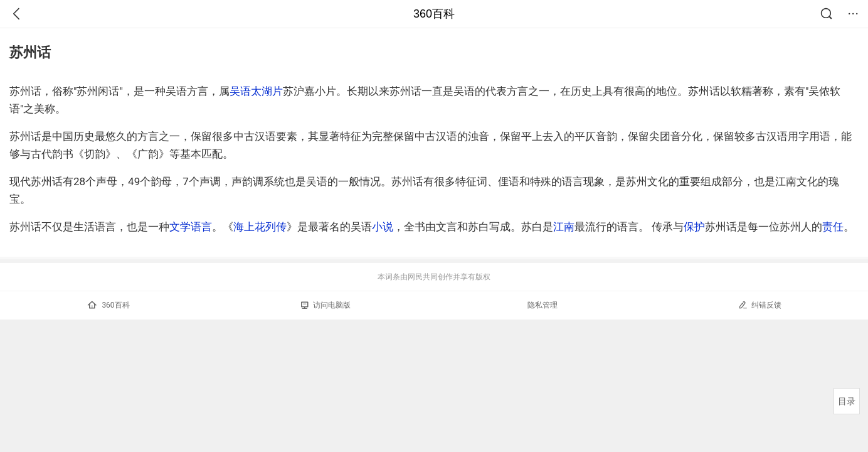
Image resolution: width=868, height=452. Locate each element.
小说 (383, 227)
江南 (564, 227)
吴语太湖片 (256, 91)
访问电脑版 (326, 305)
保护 (694, 227)
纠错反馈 (760, 305)
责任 (833, 227)
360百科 (434, 14)
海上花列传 (260, 227)
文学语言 (191, 227)
